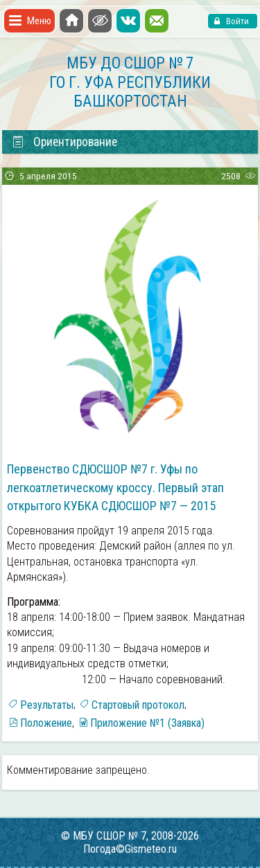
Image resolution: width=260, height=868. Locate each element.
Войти (236, 21)
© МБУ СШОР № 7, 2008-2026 (130, 836)
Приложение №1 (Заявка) (147, 723)
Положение (46, 723)
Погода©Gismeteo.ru (130, 849)
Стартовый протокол (138, 705)
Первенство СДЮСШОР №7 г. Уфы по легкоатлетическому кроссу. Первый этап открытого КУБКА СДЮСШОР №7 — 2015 (115, 487)
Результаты (47, 705)
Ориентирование (64, 142)
